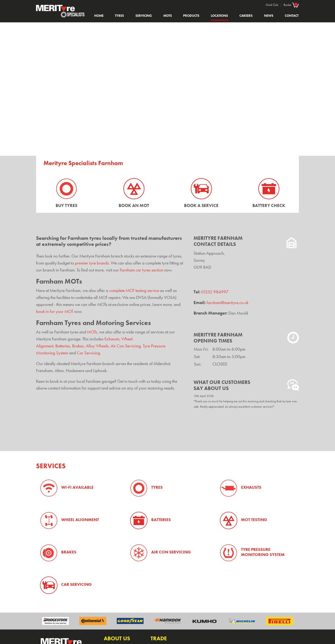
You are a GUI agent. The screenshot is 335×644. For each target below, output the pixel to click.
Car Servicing (88, 353)
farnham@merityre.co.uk (228, 303)
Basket (291, 5)
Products (191, 16)
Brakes (78, 346)
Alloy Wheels (97, 346)
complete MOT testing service (134, 291)
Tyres (119, 16)
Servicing (144, 16)
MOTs (168, 16)
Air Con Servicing (126, 346)
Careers (246, 16)
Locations (219, 16)
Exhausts (112, 339)
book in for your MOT (55, 312)
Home (99, 16)
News (269, 16)
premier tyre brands (92, 263)
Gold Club (272, 5)
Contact (292, 16)
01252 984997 (215, 292)
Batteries (63, 346)
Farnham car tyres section (142, 270)
